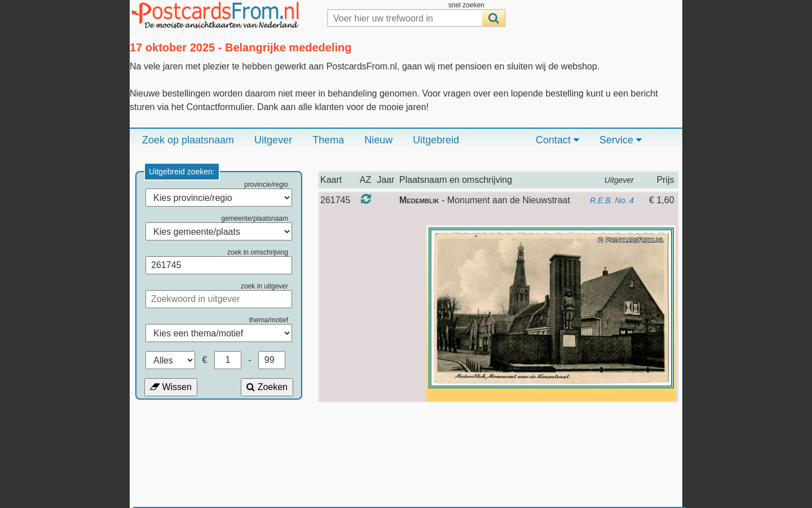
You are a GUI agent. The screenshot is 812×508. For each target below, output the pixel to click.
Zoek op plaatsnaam (188, 140)
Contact (557, 140)
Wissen (171, 387)
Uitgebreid (436, 140)
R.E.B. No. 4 (612, 200)
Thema (328, 140)
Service (621, 140)
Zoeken (267, 387)
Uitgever (273, 140)
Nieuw (378, 140)
